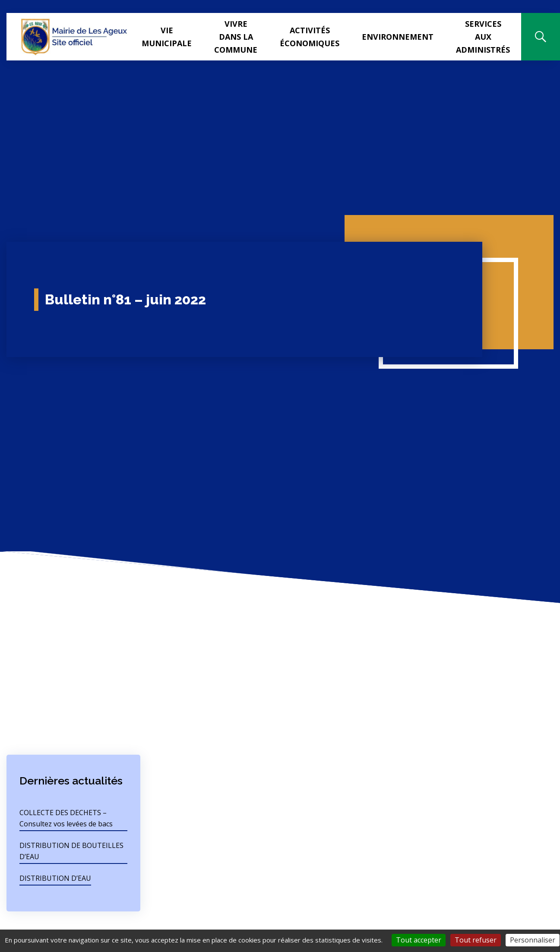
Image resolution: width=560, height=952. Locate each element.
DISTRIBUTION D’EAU (55, 878)
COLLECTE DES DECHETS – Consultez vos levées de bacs (66, 818)
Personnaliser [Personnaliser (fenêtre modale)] (533, 940)
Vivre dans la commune (236, 37)
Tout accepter (419, 940)
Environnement (398, 37)
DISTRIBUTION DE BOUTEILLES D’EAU (71, 851)
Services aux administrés (483, 37)
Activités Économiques (310, 37)
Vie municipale (167, 37)
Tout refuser (476, 940)
